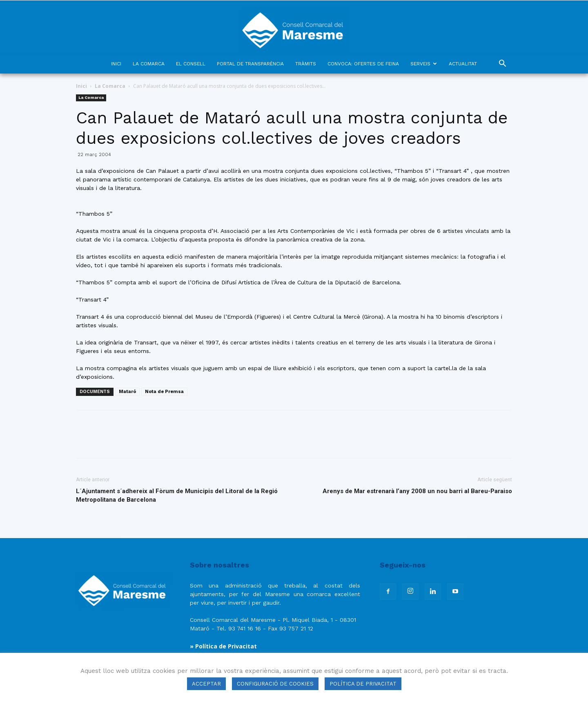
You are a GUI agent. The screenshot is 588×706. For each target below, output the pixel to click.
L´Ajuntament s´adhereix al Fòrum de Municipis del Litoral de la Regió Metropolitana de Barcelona (177, 495)
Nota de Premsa (164, 392)
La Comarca (110, 86)
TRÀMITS (306, 64)
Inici (81, 86)
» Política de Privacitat (223, 646)
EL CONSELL (191, 64)
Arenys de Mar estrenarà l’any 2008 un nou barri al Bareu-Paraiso (417, 491)
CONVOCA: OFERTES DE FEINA (363, 64)
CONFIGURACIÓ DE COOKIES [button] (275, 684)
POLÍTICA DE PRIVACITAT (363, 684)
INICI (116, 64)
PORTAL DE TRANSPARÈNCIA (250, 64)
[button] (502, 64)
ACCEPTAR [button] (206, 684)
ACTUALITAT (463, 64)
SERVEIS (424, 64)
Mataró (127, 392)
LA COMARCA (149, 64)
